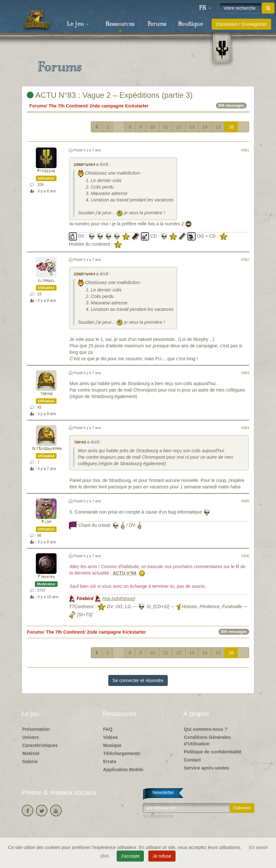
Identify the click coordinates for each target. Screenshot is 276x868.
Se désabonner (158, 816)
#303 (245, 373)
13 (192, 127)
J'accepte (130, 856)
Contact (192, 760)
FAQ (108, 729)
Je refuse (162, 856)
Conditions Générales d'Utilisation (207, 740)
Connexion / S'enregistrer (241, 24)
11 (166, 127)
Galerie (30, 761)
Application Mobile (123, 770)
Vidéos (111, 737)
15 (218, 127)
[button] (205, 8)
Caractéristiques (40, 745)
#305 (245, 501)
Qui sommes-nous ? (206, 729)
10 (153, 127)
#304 (245, 428)
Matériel (31, 753)
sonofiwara (84, 165)
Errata (110, 761)
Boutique (191, 24)
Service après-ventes (207, 768)
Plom (46, 522)
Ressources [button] (120, 26)
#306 (245, 556)
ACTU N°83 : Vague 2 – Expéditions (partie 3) (110, 95)
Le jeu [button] (78, 24)
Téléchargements (122, 753)
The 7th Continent (68, 106)
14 (205, 127)
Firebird (46, 577)
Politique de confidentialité (213, 752)
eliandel (46, 281)
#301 (245, 150)
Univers (31, 737)
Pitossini (46, 171)
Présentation (36, 729)
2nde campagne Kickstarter (119, 106)
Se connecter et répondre (138, 680)
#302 (245, 260)
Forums (157, 24)
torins (46, 394)
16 (231, 127)
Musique (112, 745)
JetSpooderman (46, 449)
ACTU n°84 (125, 573)
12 (179, 127)
